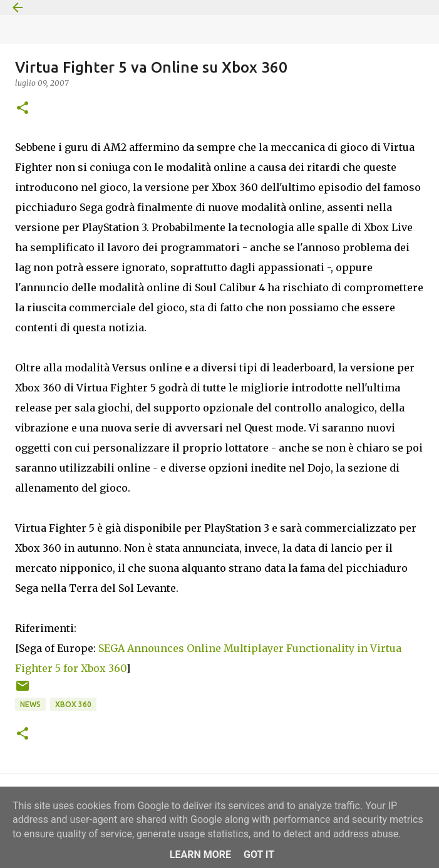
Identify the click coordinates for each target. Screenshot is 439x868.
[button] (23, 109)
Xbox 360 (73, 704)
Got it (259, 855)
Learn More (200, 855)
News (30, 704)
